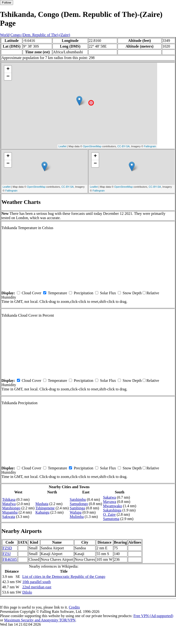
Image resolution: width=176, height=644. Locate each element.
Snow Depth (132, 293)
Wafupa (75, 512)
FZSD (7, 548)
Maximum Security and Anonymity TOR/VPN (40, 620)
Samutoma (111, 519)
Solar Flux (108, 293)
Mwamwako (113, 506)
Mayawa (110, 502)
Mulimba (77, 517)
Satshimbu (78, 499)
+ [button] (8, 69)
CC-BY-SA (124, 146)
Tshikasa (9, 499)
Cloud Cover (31, 293)
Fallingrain (150, 146)
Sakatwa (109, 497)
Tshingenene (45, 508)
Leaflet (63, 146)
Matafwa (9, 504)
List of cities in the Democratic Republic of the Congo (64, 577)
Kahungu (43, 512)
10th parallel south (36, 582)
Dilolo (27, 592)
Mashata (42, 504)
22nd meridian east (37, 587)
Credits (74, 607)
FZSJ (7, 554)
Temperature (58, 293)
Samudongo (79, 504)
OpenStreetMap (92, 146)
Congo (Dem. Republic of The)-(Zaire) (40, 35)
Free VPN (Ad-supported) (153, 616)
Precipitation (83, 293)
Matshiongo (11, 508)
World (5, 35)
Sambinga (77, 508)
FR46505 (10, 559)
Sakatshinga (112, 510)
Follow (7, 2)
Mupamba (10, 512)
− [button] (8, 77)
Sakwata (9, 517)
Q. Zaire (109, 514)
